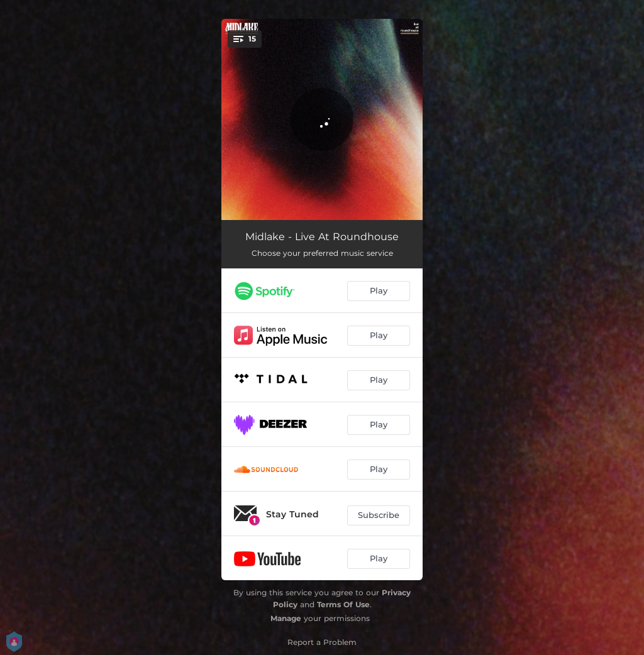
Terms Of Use (343, 604)
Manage (286, 618)
